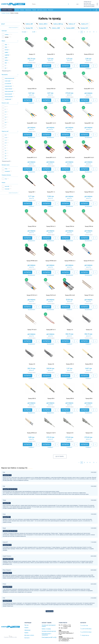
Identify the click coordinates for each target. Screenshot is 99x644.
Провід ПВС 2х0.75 (8, 559)
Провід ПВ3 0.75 (7, 587)
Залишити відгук (32, 62)
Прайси (35, 10)
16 (5, 153)
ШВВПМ (7, 55)
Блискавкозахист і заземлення (47, 634)
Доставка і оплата (42, 10)
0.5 (5, 135)
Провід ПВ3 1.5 (7, 475)
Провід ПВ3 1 (7, 503)
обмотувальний (9, 91)
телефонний (8, 99)
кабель (7, 34)
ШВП (6, 58)
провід (6, 37)
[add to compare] (38, 66)
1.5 (5, 140)
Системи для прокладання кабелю (49, 626)
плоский (7, 189)
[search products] (68, 4)
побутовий (7, 81)
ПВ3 (6, 47)
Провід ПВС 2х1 (7, 573)
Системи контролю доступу (49, 631)
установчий (8, 83)
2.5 (5, 143)
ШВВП (6, 52)
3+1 (6, 117)
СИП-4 (6, 60)
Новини (22, 10)
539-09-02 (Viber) (89, 7)
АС (5, 68)
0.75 (6, 138)
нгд (6, 179)
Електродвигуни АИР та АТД (49, 637)
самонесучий (8, 86)
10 (5, 151)
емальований (8, 94)
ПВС (6, 45)
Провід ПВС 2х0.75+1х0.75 (10, 489)
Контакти (51, 10)
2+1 (6, 112)
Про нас (17, 10)
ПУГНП (7, 50)
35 (5, 158)
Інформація (29, 10)
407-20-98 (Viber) (89, 5)
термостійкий (8, 89)
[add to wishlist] (34, 66)
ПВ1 (6, 63)
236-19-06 (87, 3)
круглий (7, 186)
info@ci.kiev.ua (85, 635)
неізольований (9, 96)
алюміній (7, 171)
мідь (6, 169)
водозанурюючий (9, 78)
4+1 (6, 122)
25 (5, 156)
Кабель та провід (46, 629)
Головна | (4, 13)
